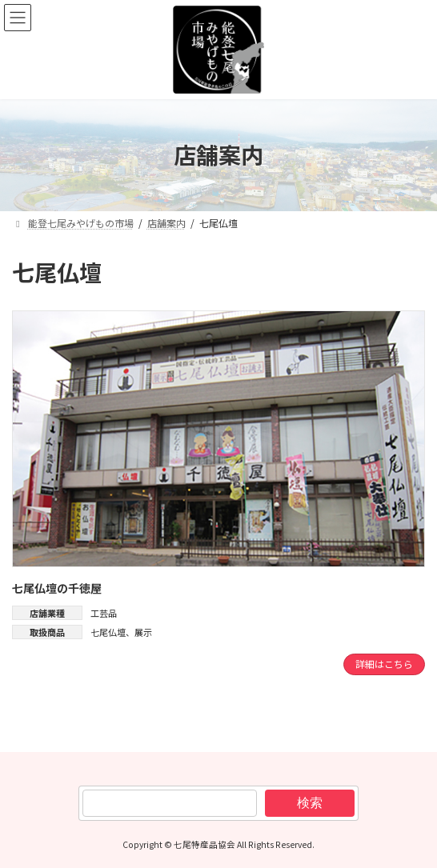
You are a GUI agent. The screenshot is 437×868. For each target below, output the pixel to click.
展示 (143, 632)
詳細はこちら (384, 664)
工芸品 (104, 613)
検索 (310, 802)
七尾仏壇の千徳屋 (57, 588)
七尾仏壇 (108, 632)
